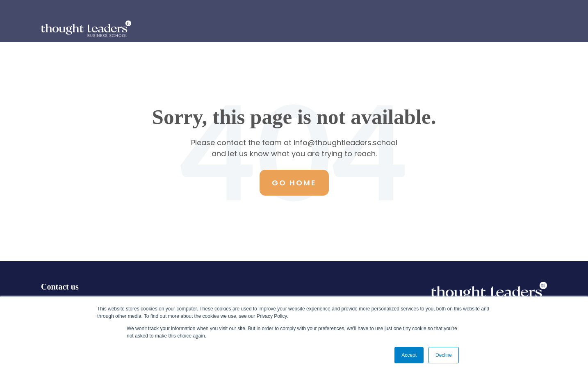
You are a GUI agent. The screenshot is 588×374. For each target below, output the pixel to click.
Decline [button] (444, 355)
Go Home (294, 183)
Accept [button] (409, 355)
